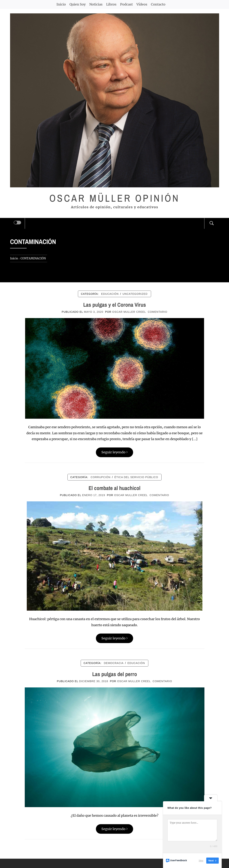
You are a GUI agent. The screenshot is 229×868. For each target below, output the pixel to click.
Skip (201, 861)
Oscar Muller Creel (129, 312)
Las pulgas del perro (115, 674)
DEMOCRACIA (114, 663)
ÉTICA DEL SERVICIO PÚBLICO (136, 477)
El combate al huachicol (114, 488)
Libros (111, 4)
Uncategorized (135, 294)
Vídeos (142, 4)
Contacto (158, 4)
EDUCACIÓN (110, 294)
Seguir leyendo (114, 452)
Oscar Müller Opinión (114, 198)
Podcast (126, 4)
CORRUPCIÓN (100, 477)
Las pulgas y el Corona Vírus (115, 305)
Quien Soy (78, 4)
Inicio (61, 4)
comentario (157, 312)
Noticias (96, 4)
